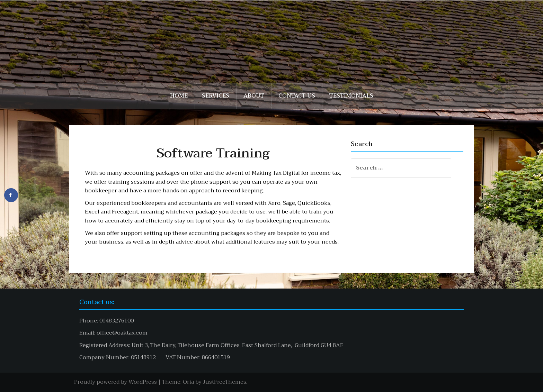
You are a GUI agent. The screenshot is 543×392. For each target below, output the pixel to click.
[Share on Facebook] (11, 195)
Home (179, 96)
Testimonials (351, 96)
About (254, 96)
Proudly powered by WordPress (115, 382)
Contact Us (297, 96)
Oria (188, 382)
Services (216, 96)
